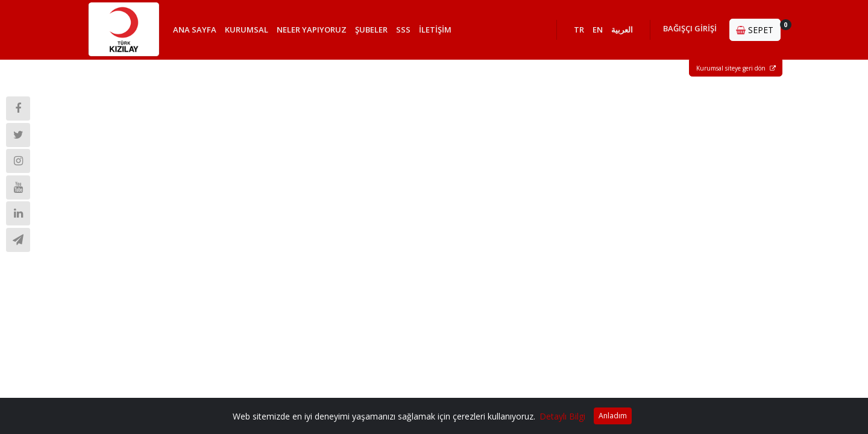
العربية (622, 30)
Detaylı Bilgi (562, 416)
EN (598, 30)
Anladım (613, 416)
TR (579, 30)
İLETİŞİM (435, 30)
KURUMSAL (247, 30)
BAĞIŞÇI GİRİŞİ (690, 28)
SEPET (758, 27)
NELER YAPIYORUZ (312, 30)
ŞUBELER (371, 30)
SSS (403, 30)
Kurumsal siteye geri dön (736, 68)
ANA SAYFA (195, 30)
